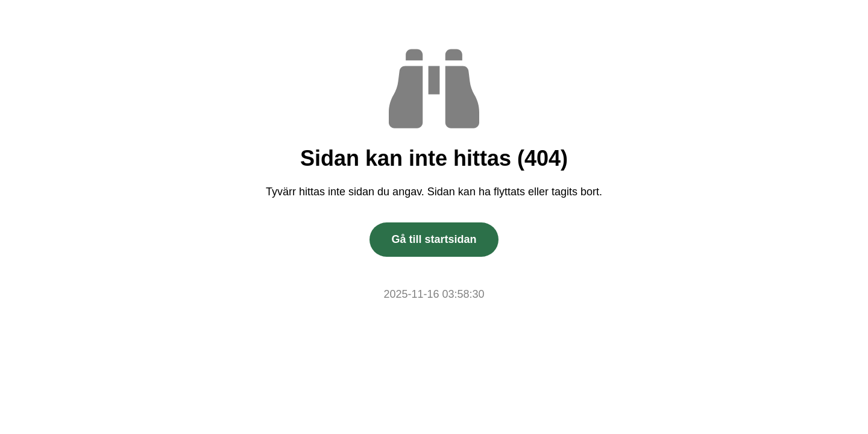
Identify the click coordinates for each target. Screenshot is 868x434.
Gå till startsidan (434, 239)
